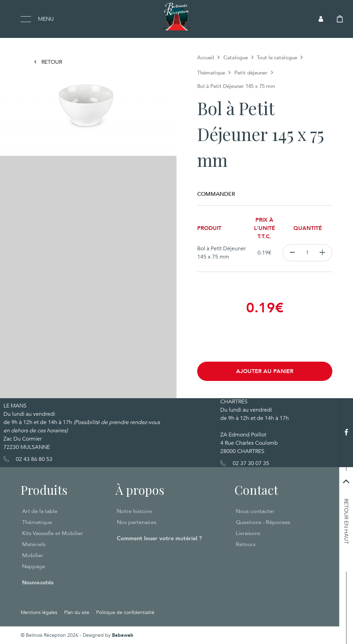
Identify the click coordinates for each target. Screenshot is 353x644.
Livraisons (248, 533)
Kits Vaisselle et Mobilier (53, 533)
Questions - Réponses (263, 522)
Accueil (206, 58)
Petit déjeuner (251, 73)
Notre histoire (134, 511)
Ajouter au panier (265, 371)
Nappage (34, 566)
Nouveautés (38, 583)
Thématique (211, 73)
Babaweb (123, 635)
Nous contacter (255, 511)
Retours (246, 544)
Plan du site (77, 612)
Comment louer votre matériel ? (159, 539)
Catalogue (236, 58)
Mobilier (33, 555)
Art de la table (40, 511)
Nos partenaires (137, 522)
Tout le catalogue (277, 58)
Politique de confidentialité (125, 612)
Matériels (34, 544)
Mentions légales (39, 612)
